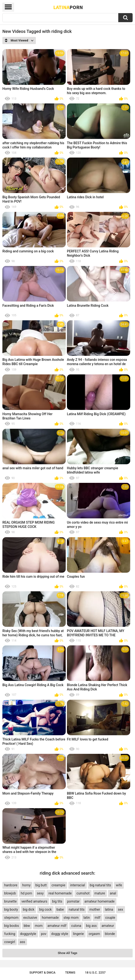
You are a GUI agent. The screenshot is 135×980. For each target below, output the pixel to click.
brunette (11, 901)
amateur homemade (99, 901)
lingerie (78, 934)
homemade (50, 918)
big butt (41, 885)
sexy (40, 893)
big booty (11, 909)
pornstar (73, 901)
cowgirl (10, 942)
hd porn (26, 893)
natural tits (76, 909)
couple (110, 918)
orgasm (94, 934)
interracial (78, 885)
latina (109, 909)
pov (44, 934)
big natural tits (100, 885)
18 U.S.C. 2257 (95, 972)
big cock (45, 909)
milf (97, 918)
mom (39, 926)
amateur (108, 926)
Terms (70, 972)
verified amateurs (34, 901)
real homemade (60, 893)
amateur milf (57, 926)
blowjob (10, 893)
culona (76, 926)
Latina (68, 7)
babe (60, 909)
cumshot (83, 893)
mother (95, 909)
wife (119, 885)
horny (26, 885)
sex (120, 909)
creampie (58, 885)
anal (113, 893)
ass (22, 942)
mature (100, 893)
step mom (71, 918)
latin (87, 918)
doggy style (60, 934)
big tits (57, 901)
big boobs (12, 926)
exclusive (30, 918)
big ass (91, 926)
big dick (28, 909)
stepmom (11, 918)
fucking (10, 934)
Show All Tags (68, 953)
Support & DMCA (42, 972)
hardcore (11, 885)
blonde (110, 934)
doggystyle (28, 934)
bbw (27, 926)
